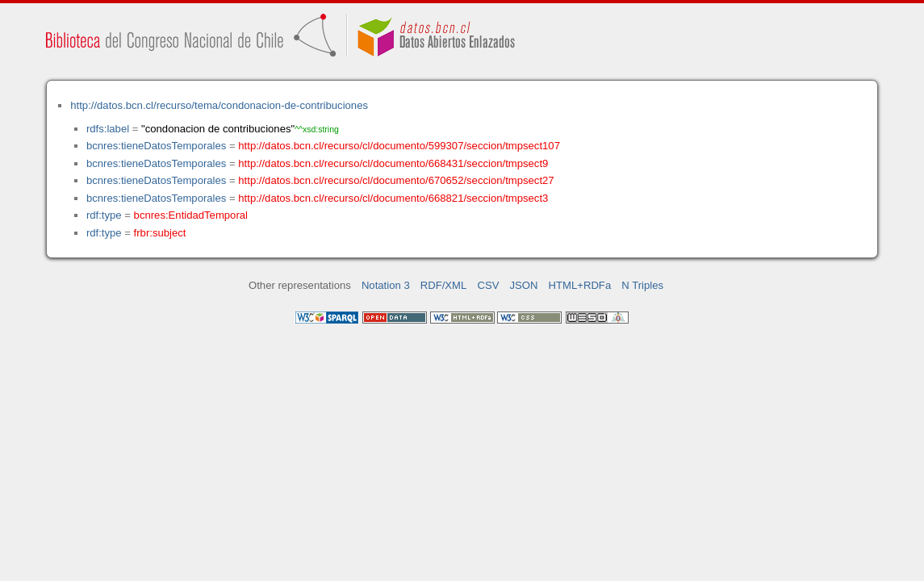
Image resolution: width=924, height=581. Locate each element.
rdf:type (104, 215)
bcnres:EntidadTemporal (191, 215)
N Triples (642, 285)
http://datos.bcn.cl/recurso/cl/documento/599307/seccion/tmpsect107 (399, 146)
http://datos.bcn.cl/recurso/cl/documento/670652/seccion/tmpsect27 (396, 180)
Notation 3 (386, 285)
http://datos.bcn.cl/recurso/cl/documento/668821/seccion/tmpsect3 (393, 198)
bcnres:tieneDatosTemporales (156, 146)
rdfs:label (108, 129)
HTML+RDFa (580, 285)
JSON (524, 285)
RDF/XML (444, 285)
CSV (488, 285)
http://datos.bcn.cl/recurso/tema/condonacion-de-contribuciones (219, 105)
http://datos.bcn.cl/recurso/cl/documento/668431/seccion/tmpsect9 (393, 163)
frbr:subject (160, 233)
